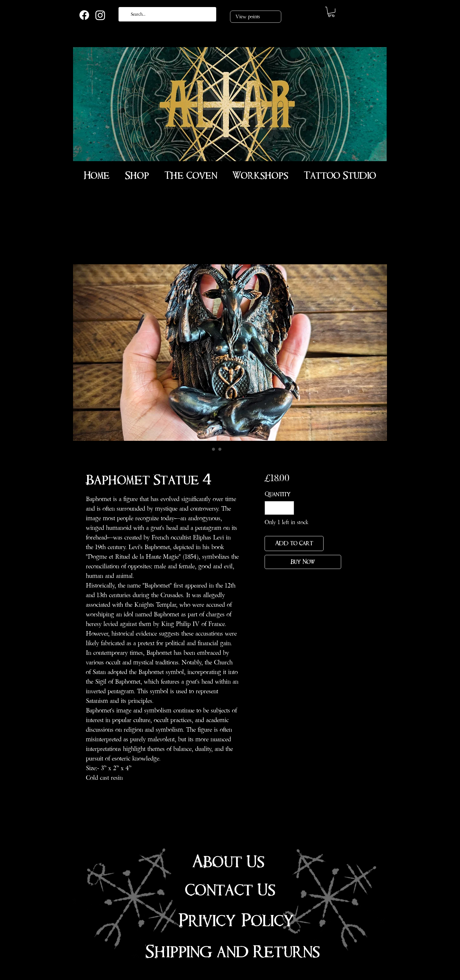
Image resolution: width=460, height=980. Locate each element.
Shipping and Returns (233, 952)
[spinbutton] (279, 508)
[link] (331, 12)
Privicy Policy (236, 921)
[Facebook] (84, 15)
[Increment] (288, 508)
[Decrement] (271, 508)
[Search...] (167, 14)
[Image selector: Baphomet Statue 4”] (207, 449)
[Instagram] (100, 15)
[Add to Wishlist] (334, 544)
